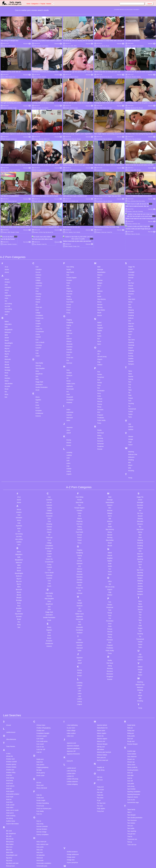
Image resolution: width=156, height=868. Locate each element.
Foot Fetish (70, 263)
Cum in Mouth (40, 303)
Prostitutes (101, 379)
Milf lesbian (101, 710)
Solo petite (131, 744)
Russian (100, 410)
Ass (4, 77)
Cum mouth (40, 705)
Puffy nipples (101, 769)
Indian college (71, 691)
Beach (7, 301)
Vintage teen (71, 821)
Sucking (131, 317)
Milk (99, 249)
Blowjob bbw (10, 835)
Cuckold (38, 298)
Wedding (131, 421)
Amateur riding (11, 733)
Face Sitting (70, 228)
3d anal (8, 686)
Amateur (130, 46)
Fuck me (39, 775)
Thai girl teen (131, 795)
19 (136, 10)
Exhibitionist (39, 374)
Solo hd (130, 739)
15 (130, 10)
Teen (130, 343)
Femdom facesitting (43, 764)
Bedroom (8, 307)
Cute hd (39, 713)
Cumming (39, 306)
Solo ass (130, 734)
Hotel (68, 355)
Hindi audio (40, 821)
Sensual (131, 239)
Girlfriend (69, 294)
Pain (99, 333)
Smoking (131, 276)
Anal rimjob (10, 758)
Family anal (40, 759)
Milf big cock (101, 708)
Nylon (99, 305)
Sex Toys (131, 244)
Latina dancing (71, 732)
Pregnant (100, 376)
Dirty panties (40, 726)
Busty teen (9, 857)
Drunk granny (41, 734)
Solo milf (130, 742)
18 (135, 10)
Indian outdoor (71, 694)
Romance (100, 402)
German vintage (41, 793)
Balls (6, 288)
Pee (99, 349)
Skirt (130, 266)
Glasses (69, 302)
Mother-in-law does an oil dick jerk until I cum (107, 72)
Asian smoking (11, 777)
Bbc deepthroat (11, 794)
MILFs (99, 247)
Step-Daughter (40, 329)
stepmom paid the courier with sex (11, 72)
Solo (130, 282)
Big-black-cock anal (12, 824)
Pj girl (99, 761)
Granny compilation (42, 795)
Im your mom (71, 689)
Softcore (131, 279)
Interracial (70, 379)
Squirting (131, 303)
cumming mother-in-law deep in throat (43, 103)
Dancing (38, 327)
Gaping (69, 286)
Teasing (131, 340)
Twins (130, 378)
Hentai (68, 342)
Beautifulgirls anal (12, 816)
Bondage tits (10, 843)
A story (8, 714)
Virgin (130, 403)
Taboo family (131, 770)
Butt (6, 358)
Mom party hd (101, 718)
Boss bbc (9, 846)
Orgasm (100, 320)
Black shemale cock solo (14, 830)
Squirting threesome (134, 755)
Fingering (69, 252)
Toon (130, 362)
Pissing (100, 365)
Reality (99, 391)
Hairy (68, 331)
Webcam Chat (133, 415)
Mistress (100, 252)
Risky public (131, 697)
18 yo (35, 77)
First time (69, 255)
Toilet (130, 356)
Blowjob (14, 46)
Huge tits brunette (42, 832)
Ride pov (130, 689)
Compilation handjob (43, 694)
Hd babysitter (41, 816)
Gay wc (39, 782)
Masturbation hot (102, 689)
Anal (76, 108)
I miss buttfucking (72, 686)
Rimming (100, 399)
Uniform (131, 388)
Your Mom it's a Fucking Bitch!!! (10, 196)
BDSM (7, 299)
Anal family (10, 741)
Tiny (130, 348)
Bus (6, 353)
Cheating (139, 77)
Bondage (7, 331)
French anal (40, 767)
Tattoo (130, 335)
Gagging (69, 281)
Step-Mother (101, 271)
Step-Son (131, 284)
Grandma (69, 308)
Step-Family (70, 233)
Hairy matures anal (42, 805)
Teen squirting (132, 792)
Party (99, 346)
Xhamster (27, 44)
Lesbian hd (70, 737)
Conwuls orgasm (42, 697)
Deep (37, 332)
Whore (130, 426)
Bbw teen (9, 811)
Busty (6, 355)
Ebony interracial (42, 749)
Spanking (131, 290)
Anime (7, 251)
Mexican (100, 241)
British (7, 342)
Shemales (131, 252)
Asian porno (10, 774)
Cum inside (40, 700)
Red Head (100, 394)
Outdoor (100, 326)
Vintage (131, 400)
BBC (72, 46)
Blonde (7, 326)
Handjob (69, 334)
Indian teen (70, 697)
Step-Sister (132, 260)
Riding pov (131, 694)
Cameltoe (39, 230)
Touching (131, 364)
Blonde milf (10, 832)
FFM (68, 247)
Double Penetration (42, 348)
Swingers (131, 325)
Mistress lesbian (102, 716)
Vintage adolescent (73, 815)
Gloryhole (69, 305)
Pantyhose (101, 338)
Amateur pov (10, 731)
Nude (99, 294)
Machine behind (102, 686)
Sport (130, 295)
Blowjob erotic (11, 838)
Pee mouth (100, 751)
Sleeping (131, 271)
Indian (68, 370)
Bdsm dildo (10, 813)
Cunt (37, 311)
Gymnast (69, 324)
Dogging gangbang (42, 728)
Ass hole (7, 267)
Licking (69, 432)
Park (99, 341)
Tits (129, 354)
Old (98, 315)
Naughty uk (101, 728)
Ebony (38, 358)
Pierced (100, 362)
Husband (69, 363)
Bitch (70, 201)
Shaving (131, 249)
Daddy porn (40, 720)
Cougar (15, 108)
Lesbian (69, 430)
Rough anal (131, 702)
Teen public (131, 789)
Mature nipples (102, 694)
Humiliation (70, 361)
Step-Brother (9, 344)
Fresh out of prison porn (44, 769)
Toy (129, 367)
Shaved (131, 247)
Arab (67, 46)
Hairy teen (40, 813)
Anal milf (9, 750)
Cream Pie (39, 290)
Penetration (101, 352)
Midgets (100, 244)
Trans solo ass (132, 806)
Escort (38, 369)
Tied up (130, 803)
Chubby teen (40, 691)
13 (127, 10)
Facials (69, 230)
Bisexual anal (10, 827)
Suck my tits (131, 761)
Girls (68, 297)
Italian (68, 381)
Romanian (101, 405)
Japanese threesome (73, 715)
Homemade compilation (44, 824)
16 (132, 10)
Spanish (131, 287)
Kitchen (69, 404)
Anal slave (9, 763)
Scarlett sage (131, 712)
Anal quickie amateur (13, 755)
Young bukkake (72, 843)
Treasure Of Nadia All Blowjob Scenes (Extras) (139, 196)
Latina (68, 424)
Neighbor (100, 289)
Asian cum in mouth (12, 771)
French (69, 268)
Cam (37, 228)
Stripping (131, 311)
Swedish (131, 322)
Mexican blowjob (102, 705)
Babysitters (8, 285)
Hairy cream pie (41, 803)
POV (99, 373)
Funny (68, 274)
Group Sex (70, 318)
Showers (131, 255)
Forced (69, 266)
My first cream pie (103, 721)
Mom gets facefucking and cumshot (11, 103)
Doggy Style (39, 343)
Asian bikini (10, 768)
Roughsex (100, 407)
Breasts (79, 170)
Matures (100, 236)
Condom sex (14, 139)
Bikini (6, 317)
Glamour (69, 300)
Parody (100, 343)
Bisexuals (8, 320)
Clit (37, 266)
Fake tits (39, 756)
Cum (14, 77)
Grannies (69, 313)
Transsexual (132, 370)
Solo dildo (130, 736)
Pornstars (100, 370)
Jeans (68, 391)
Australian (5, 46)
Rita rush (130, 700)
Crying (38, 295)
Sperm (130, 292)
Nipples (100, 291)
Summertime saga (133, 763)
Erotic (37, 366)
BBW (10, 46)
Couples (38, 284)
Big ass (104, 46)
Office (99, 312)
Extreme (38, 377)
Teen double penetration (135, 779)
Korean (69, 406)
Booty (6, 334)
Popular (43, 4)
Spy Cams (131, 301)
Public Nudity (101, 381)
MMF (99, 255)
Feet (68, 236)
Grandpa (69, 310)
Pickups (100, 360)
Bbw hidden (10, 805)
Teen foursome (132, 781)
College (38, 274)
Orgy (99, 323)
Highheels (70, 347)
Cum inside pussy (42, 702)
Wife (130, 429)
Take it (129, 773)
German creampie (42, 787)
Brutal (7, 350)
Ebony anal (40, 746)
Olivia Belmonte (11, 700)
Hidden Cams (71, 344)
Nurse (99, 302)
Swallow (131, 319)
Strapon (131, 309)
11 (124, 10)
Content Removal (90, 864)
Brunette (7, 347)
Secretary (131, 236)
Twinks (130, 375)
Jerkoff (69, 394)
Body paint (9, 840)
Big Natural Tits (103, 77)
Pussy (99, 384)
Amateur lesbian (11, 728)
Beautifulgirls (69, 139)
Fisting (69, 257)
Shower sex (131, 720)
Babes (7, 282)
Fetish (68, 244)
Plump (99, 368)
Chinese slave (41, 686)
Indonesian (70, 373)
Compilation (39, 276)
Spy (129, 298)
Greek (68, 316)
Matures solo (101, 702)
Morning (100, 268)
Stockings (131, 306)
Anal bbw (9, 736)
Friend (68, 271)
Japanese (70, 388)
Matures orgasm (102, 700)
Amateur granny (11, 725)
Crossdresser (40, 292)
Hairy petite (40, 808)
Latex (68, 419)
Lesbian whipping (72, 745)
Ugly (130, 385)
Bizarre (7, 323)
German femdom (42, 790)
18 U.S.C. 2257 (98, 864)
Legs (68, 427)
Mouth (99, 274)
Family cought (41, 761)
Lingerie (69, 435)
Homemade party (42, 827)
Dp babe (39, 731)
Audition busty (11, 782)
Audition (7, 273)
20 (138, 10)
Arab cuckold (10, 766)
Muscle (100, 276)
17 (133, 10)
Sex (129, 241)
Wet (130, 423)
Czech (38, 317)
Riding (99, 396)
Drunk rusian (40, 736)
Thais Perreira (11, 707)
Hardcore (69, 336)
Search (149, 4)
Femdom (69, 241)
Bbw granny (10, 803)
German (69, 291)
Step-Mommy (101, 260)
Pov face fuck (101, 764)
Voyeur (130, 406)
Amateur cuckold (11, 723)
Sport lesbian (131, 750)
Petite (99, 357)
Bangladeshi (9, 290)
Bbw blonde (10, 800)
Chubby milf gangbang (43, 689)
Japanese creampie (73, 707)
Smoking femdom (133, 731)
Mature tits (100, 697)
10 (122, 10)
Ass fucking (8, 265)
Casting (38, 239)
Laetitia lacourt (11, 693)
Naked (99, 283)
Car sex (38, 233)
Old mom (100, 741)
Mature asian (101, 691)
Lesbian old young (72, 740)
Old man (100, 738)
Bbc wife (9, 797)
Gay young (40, 785)
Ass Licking (131, 170)
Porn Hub (58, 199)
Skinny (130, 263)
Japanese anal (71, 704)
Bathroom (8, 293)
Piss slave (100, 759)
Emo (37, 363)
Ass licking (9, 779)
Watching (131, 413)
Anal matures (10, 747)
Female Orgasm (71, 239)
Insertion (69, 376)
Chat (37, 252)
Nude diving (101, 731)
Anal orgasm (10, 752)
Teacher (131, 337)
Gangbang (70, 283)
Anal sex (9, 760)
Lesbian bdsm (71, 734)
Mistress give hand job (104, 713)
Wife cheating (71, 831)
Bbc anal (9, 792)
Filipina (69, 249)
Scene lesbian (132, 715)
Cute (37, 314)
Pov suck (100, 767)
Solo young (131, 747)
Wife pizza (70, 833)
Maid (99, 228)
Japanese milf (71, 712)
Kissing (69, 401)
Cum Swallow (45, 46)
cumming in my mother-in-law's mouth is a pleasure (47, 41)
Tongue (131, 359)
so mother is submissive (133, 41)
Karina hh (70, 722)
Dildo (37, 340)
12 (126, 10)
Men (99, 239)
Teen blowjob (131, 776)
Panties (100, 335)
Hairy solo (40, 811)
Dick (37, 337)
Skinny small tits (132, 728)
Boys (6, 336)
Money (99, 263)
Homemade (70, 350)
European (39, 371)
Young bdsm (71, 840)
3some (7, 230)
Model (99, 257)
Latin (68, 421)
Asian (101, 108)
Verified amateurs (72, 813)
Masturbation (101, 233)
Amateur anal (10, 720)
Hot (68, 353)
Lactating (69, 413)
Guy (68, 321)
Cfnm (37, 249)
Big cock (110, 77)
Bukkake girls (10, 848)
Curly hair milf (41, 710)
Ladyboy (69, 416)
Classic (38, 263)
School (130, 230)
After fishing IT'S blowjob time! (10, 41)
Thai (130, 345)
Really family (131, 686)
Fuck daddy (40, 772)
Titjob (130, 351)
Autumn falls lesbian (12, 785)
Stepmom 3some (133, 758)
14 (129, 10)
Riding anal (131, 691)
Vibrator (131, 397)
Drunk (37, 351)
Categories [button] (35, 4)
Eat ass (39, 743)
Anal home (10, 744)
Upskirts (131, 390)
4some (7, 233)
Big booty (9, 819)
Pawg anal (100, 748)
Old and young (102, 317)
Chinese (38, 257)
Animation (8, 248)
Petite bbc (100, 756)
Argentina (8, 256)
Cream (38, 287)
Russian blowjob (132, 705)
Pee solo (100, 753)
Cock (37, 271)
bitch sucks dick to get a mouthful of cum (75, 196)
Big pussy (9, 821)
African (7, 240)
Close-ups (39, 268)
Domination (39, 345)
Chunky (38, 260)
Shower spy (131, 723)
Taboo (130, 332)
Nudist (99, 297)
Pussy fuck (100, 772)
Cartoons (38, 236)
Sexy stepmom (132, 717)
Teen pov (130, 787)
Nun (99, 300)
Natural (100, 286)
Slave (130, 268)
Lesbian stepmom (72, 742)
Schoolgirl (131, 233)
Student (131, 314)
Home (28, 4)
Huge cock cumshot (43, 830)
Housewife (70, 358)
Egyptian (38, 361)
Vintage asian (71, 818)
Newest (49, 4)
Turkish (130, 372)
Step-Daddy (39, 324)
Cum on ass (40, 708)
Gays (68, 289)
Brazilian (7, 339)
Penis (99, 354)
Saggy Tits (131, 228)
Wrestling (131, 432)
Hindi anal (40, 819)
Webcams (131, 418)
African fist (9, 717)
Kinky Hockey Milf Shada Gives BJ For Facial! (45, 196)
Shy (129, 257)
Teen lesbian (131, 784)
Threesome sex (132, 800)
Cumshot (109, 108)
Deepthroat (45, 201)
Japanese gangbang (73, 709)
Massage (100, 230)
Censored (39, 247)
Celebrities (39, 244)
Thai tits (130, 797)
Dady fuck (40, 723)
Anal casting (10, 739)
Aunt (69, 46)
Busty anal (9, 851)
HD (67, 339)
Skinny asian (131, 726)
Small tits (131, 274)
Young (130, 439)
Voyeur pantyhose (72, 823)
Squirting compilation (134, 753)
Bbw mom (9, 808)
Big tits (108, 46)
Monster (100, 266)
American (99, 46)
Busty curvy (10, 854)
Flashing (69, 260)
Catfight (38, 241)
